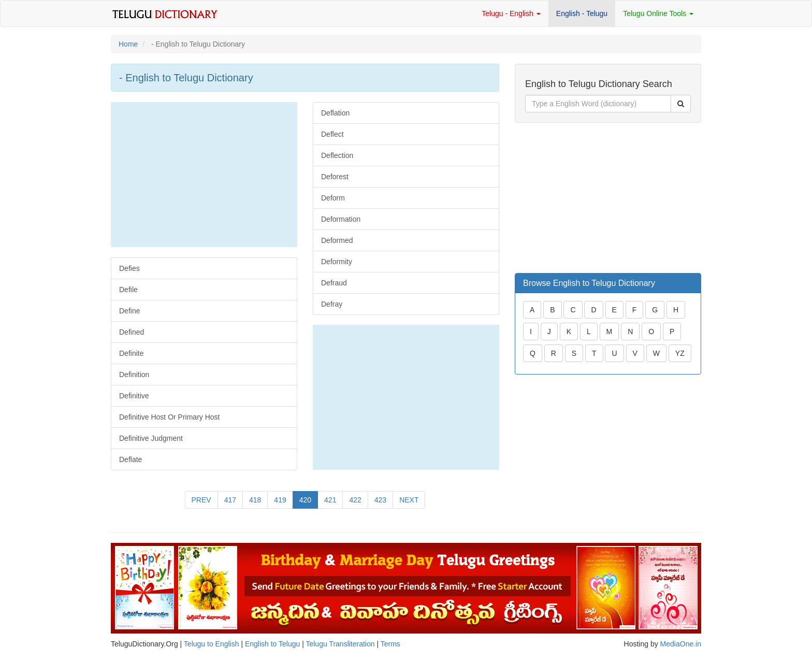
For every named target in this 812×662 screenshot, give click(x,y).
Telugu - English (511, 13)
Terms (390, 644)
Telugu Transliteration (340, 644)
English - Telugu (582, 13)
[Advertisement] (204, 175)
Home (128, 44)
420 (305, 500)
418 (255, 500)
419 (280, 500)
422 (355, 500)
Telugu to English (212, 644)
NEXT (409, 500)
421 (330, 500)
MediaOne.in (681, 644)
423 (380, 500)
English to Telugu (272, 644)
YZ (680, 353)
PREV (201, 500)
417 (230, 500)
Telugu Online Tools (658, 13)
